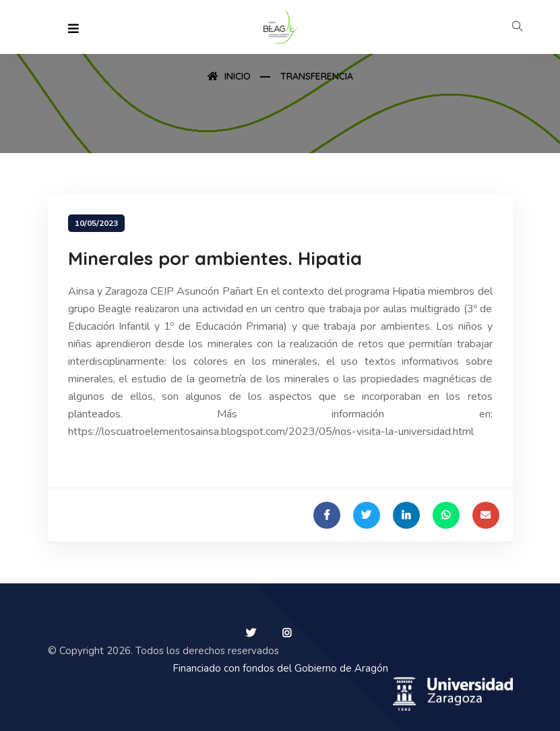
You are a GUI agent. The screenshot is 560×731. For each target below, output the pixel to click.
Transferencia (317, 76)
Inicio (229, 76)
